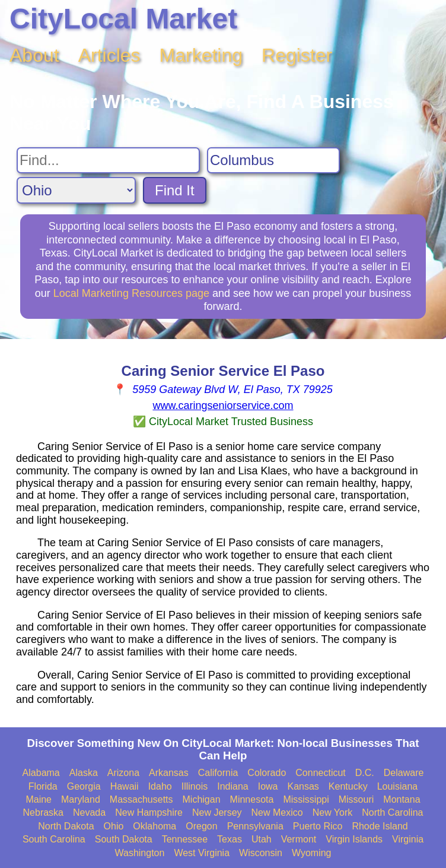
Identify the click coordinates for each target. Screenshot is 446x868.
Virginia (408, 839)
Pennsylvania (255, 826)
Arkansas (169, 773)
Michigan (202, 799)
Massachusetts (141, 799)
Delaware (404, 773)
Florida (43, 786)
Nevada (89, 812)
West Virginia (202, 853)
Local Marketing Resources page (131, 293)
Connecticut (321, 773)
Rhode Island (380, 826)
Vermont (299, 839)
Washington (139, 853)
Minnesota (252, 799)
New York (333, 812)
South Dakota (124, 839)
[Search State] (76, 190)
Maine (39, 799)
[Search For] (108, 160)
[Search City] (273, 160)
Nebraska (43, 812)
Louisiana (398, 786)
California (218, 773)
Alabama (41, 773)
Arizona (123, 773)
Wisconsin (261, 853)
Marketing (201, 55)
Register (297, 55)
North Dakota (66, 826)
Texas (230, 839)
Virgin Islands (354, 839)
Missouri (356, 799)
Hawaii (125, 786)
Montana (402, 799)
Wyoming (312, 853)
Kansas (303, 786)
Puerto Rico (318, 826)
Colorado (267, 773)
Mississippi (306, 799)
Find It (175, 190)
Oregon (201, 826)
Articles (109, 55)
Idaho (160, 786)
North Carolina (392, 812)
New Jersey (217, 812)
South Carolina (54, 839)
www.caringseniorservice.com (223, 406)
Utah (262, 839)
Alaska (84, 773)
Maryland (81, 799)
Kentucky (348, 786)
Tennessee (185, 839)
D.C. (365, 773)
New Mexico (277, 812)
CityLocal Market (123, 19)
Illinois (195, 786)
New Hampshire (149, 812)
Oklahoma (154, 826)
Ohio (114, 826)
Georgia (84, 786)
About (34, 55)
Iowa (268, 786)
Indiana (233, 786)
